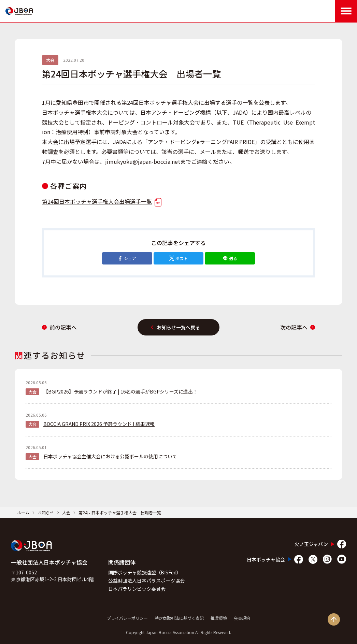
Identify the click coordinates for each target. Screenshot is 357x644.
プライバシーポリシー (127, 618)
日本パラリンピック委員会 (137, 589)
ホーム (23, 512)
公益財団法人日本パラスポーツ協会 (146, 581)
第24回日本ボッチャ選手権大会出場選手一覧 (102, 201)
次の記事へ (298, 327)
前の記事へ (59, 327)
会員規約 (242, 618)
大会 (66, 512)
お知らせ (46, 512)
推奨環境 (219, 618)
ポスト (178, 258)
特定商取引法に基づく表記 (179, 618)
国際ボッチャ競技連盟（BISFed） (145, 572)
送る (230, 258)
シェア (127, 258)
